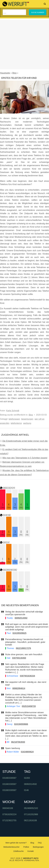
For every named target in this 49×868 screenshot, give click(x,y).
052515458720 (29, 706)
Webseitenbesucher (11, 847)
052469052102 (31, 808)
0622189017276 (23, 648)
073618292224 (9, 814)
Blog (14, 73)
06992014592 (21, 618)
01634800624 (27, 752)
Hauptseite (5, 73)
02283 (27, 778)
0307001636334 (27, 676)
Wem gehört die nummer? (16, 843)
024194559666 (21, 724)
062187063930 (18, 742)
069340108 (8, 808)
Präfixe (26, 847)
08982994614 (19, 688)
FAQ (40, 843)
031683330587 (9, 778)
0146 (26, 790)
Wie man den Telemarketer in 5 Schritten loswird (25, 458)
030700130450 (19, 658)
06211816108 (30, 820)
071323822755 (9, 820)
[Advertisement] (24, 45)
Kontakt (31, 851)
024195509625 (19, 633)
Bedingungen (38, 847)
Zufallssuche (18, 851)
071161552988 (31, 814)
